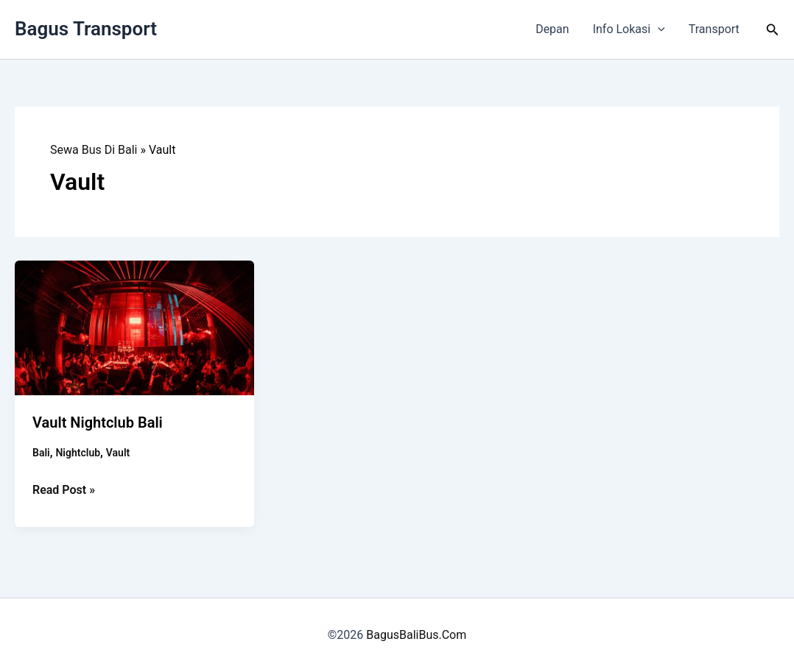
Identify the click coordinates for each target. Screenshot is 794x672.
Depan (552, 29)
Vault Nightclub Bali (98, 422)
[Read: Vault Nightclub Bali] (134, 327)
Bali (41, 453)
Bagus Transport (86, 29)
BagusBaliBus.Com (416, 635)
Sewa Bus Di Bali (94, 150)
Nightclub (78, 453)
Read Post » (64, 490)
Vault (118, 453)
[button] (658, 29)
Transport (714, 29)
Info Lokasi (629, 29)
